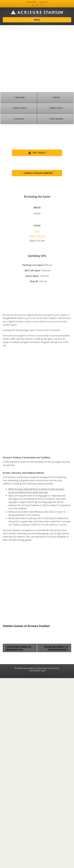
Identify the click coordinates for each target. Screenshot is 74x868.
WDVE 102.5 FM (37, 236)
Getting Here (31, 2)
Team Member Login (37, 861)
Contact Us (44, 2)
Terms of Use (54, 858)
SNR (37, 232)
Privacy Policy (41, 858)
